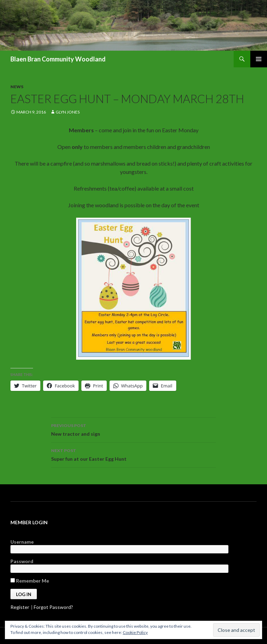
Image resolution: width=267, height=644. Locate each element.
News (17, 87)
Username (22, 542)
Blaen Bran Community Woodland (58, 59)
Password (22, 561)
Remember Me (30, 581)
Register (20, 607)
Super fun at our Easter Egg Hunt (133, 454)
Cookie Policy (135, 632)
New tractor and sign (133, 429)
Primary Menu (259, 59)
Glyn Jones (68, 112)
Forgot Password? (53, 607)
